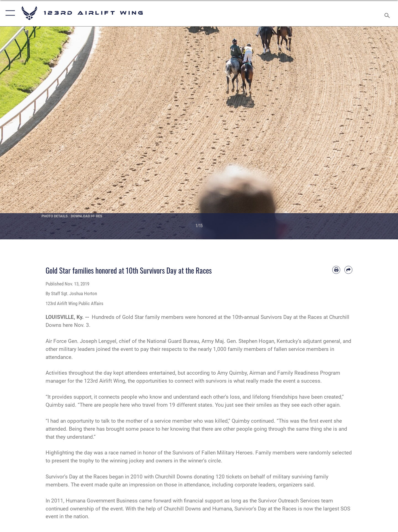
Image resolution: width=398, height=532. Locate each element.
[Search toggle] (388, 13)
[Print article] (336, 270)
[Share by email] (348, 270)
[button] (9, 13)
